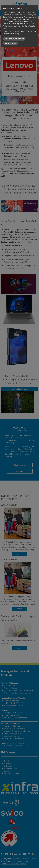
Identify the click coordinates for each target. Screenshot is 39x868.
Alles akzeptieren (10, 43)
